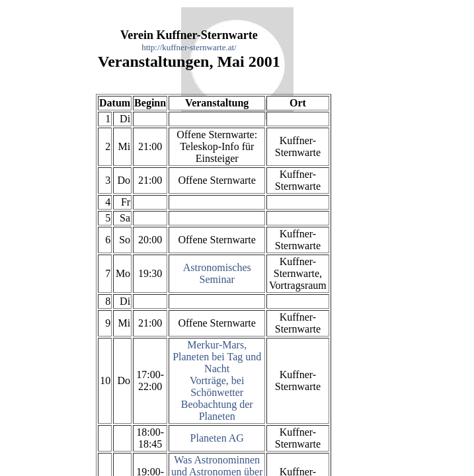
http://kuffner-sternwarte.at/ (189, 47)
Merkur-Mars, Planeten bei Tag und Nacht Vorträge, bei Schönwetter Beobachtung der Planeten (217, 380)
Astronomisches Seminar (217, 273)
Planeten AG (217, 438)
